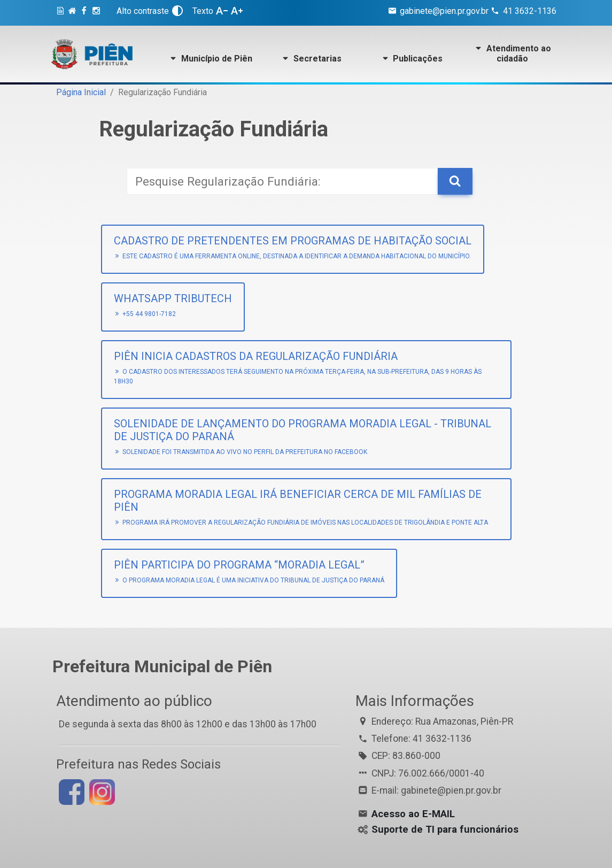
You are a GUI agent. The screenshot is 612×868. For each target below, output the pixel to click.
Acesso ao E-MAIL (413, 814)
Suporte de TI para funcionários (445, 829)
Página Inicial (81, 92)
